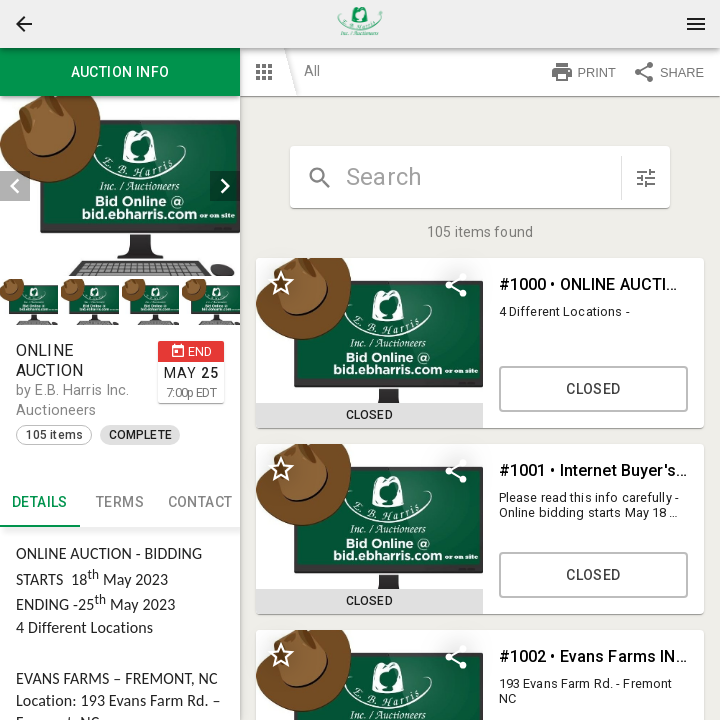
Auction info (120, 72)
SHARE (668, 72)
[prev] (15, 186)
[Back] (24, 24)
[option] (120, 186)
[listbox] (120, 186)
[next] (225, 186)
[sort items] (646, 178)
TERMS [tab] (120, 503)
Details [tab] (40, 503)
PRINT (583, 72)
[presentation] (360, 24)
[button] (24, 24)
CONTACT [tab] (200, 503)
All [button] (312, 71)
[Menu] (696, 24)
